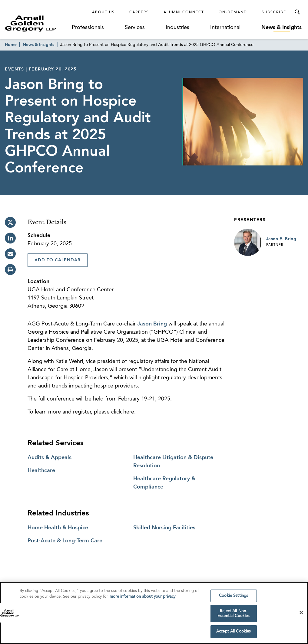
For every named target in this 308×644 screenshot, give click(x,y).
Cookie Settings (233, 597)
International (225, 28)
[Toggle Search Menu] (297, 12)
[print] (10, 270)
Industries (177, 28)
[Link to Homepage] (38, 23)
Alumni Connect (184, 12)
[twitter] (10, 222)
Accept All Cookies (233, 633)
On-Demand (233, 12)
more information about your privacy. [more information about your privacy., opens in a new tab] (143, 598)
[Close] (301, 614)
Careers (139, 12)
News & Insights (282, 28)
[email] (10, 254)
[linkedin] (10, 238)
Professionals (88, 28)
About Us (103, 12)
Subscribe (274, 12)
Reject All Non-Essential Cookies (233, 615)
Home (11, 45)
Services (135, 28)
